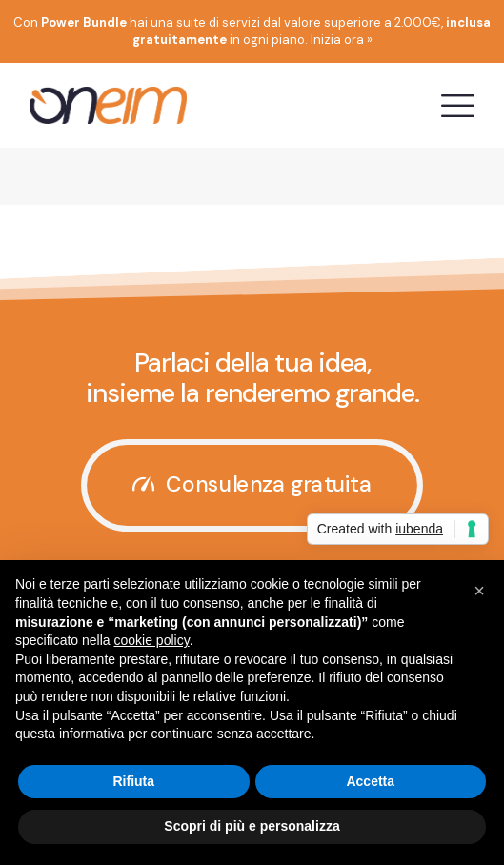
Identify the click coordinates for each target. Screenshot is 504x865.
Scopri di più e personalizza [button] (252, 826)
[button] (479, 591)
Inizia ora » (342, 40)
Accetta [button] (370, 781)
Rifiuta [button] (133, 781)
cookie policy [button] (152, 640)
